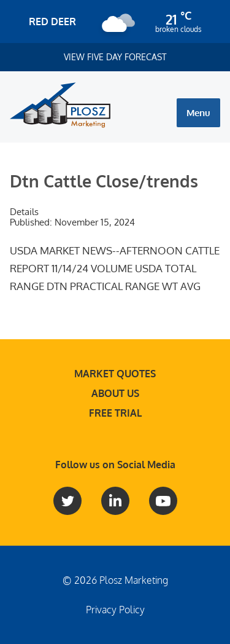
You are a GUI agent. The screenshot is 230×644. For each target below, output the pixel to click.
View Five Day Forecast (115, 57)
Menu (198, 113)
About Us (115, 393)
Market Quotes (115, 374)
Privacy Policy (115, 610)
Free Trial (115, 413)
